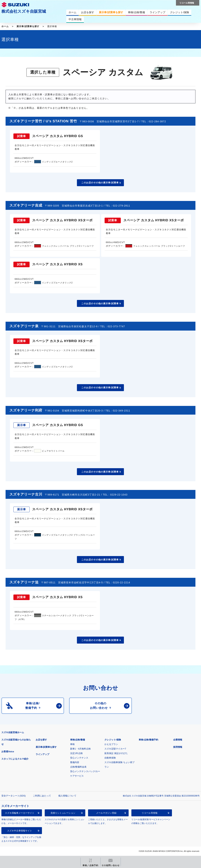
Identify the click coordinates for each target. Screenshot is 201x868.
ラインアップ (42, 754)
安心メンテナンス (79, 758)
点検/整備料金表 (78, 767)
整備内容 (75, 762)
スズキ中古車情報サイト (20, 831)
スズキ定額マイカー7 (115, 749)
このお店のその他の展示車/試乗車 (100, 183)
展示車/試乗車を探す (28, 26)
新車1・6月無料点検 (80, 749)
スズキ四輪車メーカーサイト (20, 813)
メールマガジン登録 (106, 813)
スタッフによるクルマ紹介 (15, 759)
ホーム (5, 26)
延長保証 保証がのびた (116, 753)
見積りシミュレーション (63, 813)
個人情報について (67, 796)
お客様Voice (8, 752)
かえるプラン (111, 744)
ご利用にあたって (42, 796)
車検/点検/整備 (78, 740)
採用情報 (178, 747)
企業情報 (178, 740)
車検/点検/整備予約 (148, 740)
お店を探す (41, 740)
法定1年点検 (76, 753)
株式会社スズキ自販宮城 (24, 11)
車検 (72, 744)
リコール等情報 (150, 813)
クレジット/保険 (113, 740)
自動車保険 (110, 758)
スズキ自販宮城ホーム (13, 732)
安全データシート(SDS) (13, 796)
